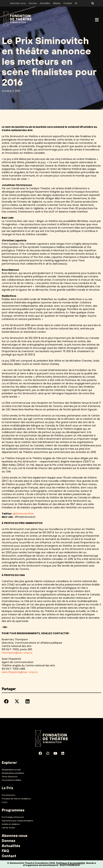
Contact (68, 3)
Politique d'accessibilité (71, 863)
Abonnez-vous (18, 3)
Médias (57, 3)
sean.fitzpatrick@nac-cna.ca (20, 672)
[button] (6, 701)
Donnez (33, 3)
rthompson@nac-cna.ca (17, 653)
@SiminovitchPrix (23, 514)
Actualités (45, 3)
